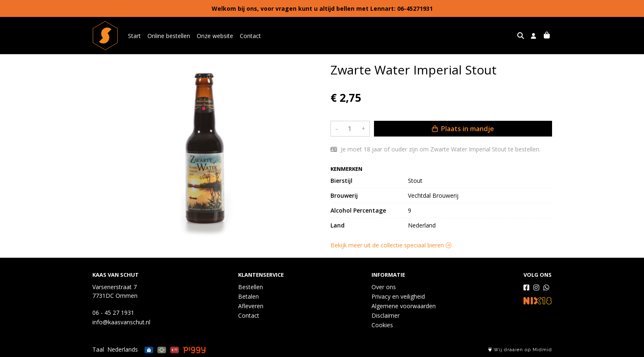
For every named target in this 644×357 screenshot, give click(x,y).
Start (134, 36)
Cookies (382, 325)
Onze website (215, 36)
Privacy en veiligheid (398, 296)
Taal (98, 349)
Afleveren (251, 306)
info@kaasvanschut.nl (121, 322)
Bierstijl (341, 181)
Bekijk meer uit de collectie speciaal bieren (391, 245)
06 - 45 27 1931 (113, 313)
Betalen (248, 296)
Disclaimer (386, 315)
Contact (250, 36)
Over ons (384, 287)
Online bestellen (169, 36)
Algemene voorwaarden (404, 306)
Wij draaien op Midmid (520, 350)
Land (338, 225)
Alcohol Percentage (358, 210)
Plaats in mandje (463, 129)
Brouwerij (344, 195)
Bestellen (251, 287)
